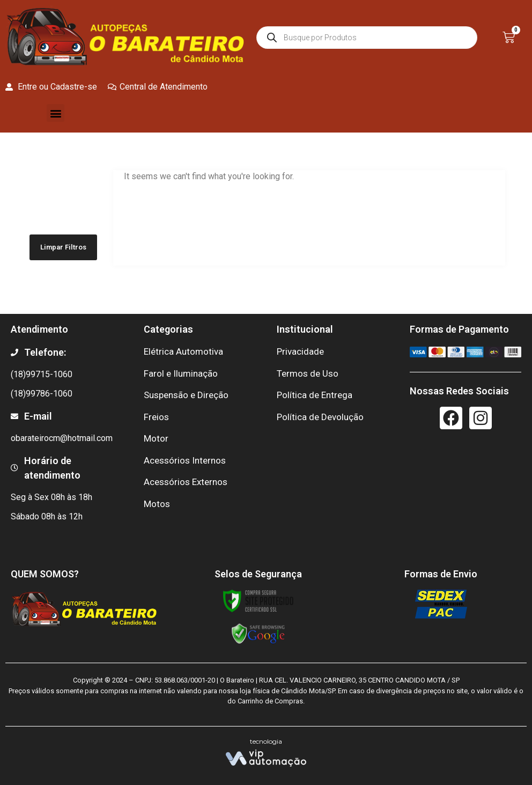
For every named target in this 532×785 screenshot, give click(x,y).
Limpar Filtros (63, 247)
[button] (56, 113)
